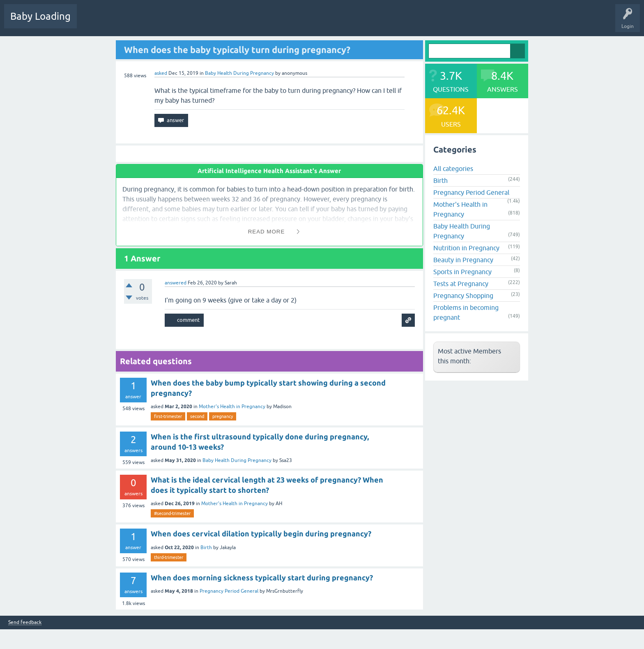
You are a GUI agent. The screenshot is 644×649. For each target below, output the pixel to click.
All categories (453, 169)
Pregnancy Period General (229, 591)
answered (176, 283)
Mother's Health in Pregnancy (232, 406)
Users (219, 22)
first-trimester (168, 416)
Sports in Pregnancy (462, 272)
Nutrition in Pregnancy (466, 248)
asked (161, 73)
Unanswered (154, 22)
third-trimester (169, 557)
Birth (206, 547)
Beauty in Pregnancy (463, 260)
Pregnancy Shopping (463, 296)
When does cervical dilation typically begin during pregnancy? (261, 534)
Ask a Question (253, 22)
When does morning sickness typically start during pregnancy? (262, 577)
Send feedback (25, 622)
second (197, 416)
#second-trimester (172, 513)
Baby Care (291, 22)
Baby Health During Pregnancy (239, 73)
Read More (267, 232)
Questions (94, 22)
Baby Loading (40, 16)
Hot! (123, 22)
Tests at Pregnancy (461, 284)
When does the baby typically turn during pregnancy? (237, 50)
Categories (190, 22)
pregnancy (223, 416)
